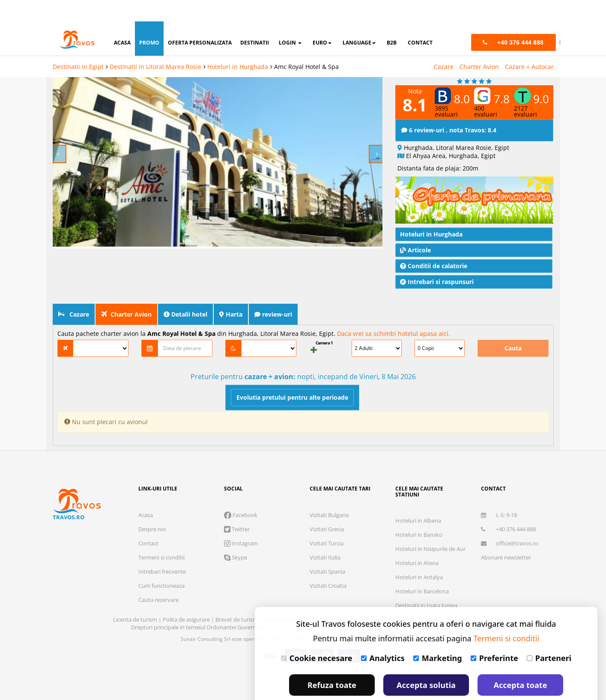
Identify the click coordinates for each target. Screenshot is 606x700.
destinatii (255, 21)
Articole (415, 250)
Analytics (383, 637)
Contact (148, 543)
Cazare (444, 45)
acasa (122, 21)
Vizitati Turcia (327, 543)
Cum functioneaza (161, 586)
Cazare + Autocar (529, 45)
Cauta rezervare (158, 600)
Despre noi (152, 529)
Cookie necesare (317, 637)
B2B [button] (392, 21)
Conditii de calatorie (434, 266)
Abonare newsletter (506, 557)
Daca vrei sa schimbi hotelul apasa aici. (394, 334)
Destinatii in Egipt (78, 45)
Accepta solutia (426, 664)
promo (149, 21)
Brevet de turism (237, 619)
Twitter (237, 529)
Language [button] (359, 21)
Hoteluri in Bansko (419, 535)
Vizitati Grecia (327, 529)
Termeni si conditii (161, 557)
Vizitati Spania (327, 571)
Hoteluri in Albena (418, 521)
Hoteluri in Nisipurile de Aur (430, 549)
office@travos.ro (510, 543)
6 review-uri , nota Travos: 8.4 (449, 130)
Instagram (241, 543)
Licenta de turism (136, 619)
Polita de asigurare (187, 619)
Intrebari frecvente (162, 571)
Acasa (146, 515)
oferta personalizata (200, 21)
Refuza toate (332, 664)
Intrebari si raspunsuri (437, 282)
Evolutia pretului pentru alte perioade (292, 397)
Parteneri (549, 637)
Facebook (241, 515)
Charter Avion (479, 45)
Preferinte (494, 637)
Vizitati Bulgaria (329, 515)
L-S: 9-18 (499, 515)
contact (420, 21)
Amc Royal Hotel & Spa (306, 45)
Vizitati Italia (325, 557)
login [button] (290, 21)
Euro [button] (322, 21)
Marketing (438, 637)
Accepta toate (521, 664)
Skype (236, 557)
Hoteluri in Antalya (419, 577)
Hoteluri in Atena (417, 563)
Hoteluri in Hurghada (238, 45)
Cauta (513, 348)
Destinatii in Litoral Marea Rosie (155, 45)
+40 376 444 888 (508, 529)
